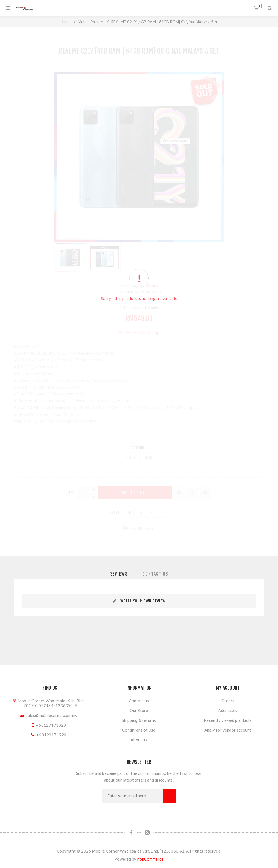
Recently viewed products (228, 720)
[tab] (119, 574)
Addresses (228, 710)
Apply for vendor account (228, 730)
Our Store (139, 710)
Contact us (139, 701)
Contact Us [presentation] (155, 574)
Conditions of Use (139, 730)
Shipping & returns (139, 720)
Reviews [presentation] (119, 574)
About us (139, 740)
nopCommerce (151, 859)
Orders (228, 701)
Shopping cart (260, 6)
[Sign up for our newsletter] (132, 796)
